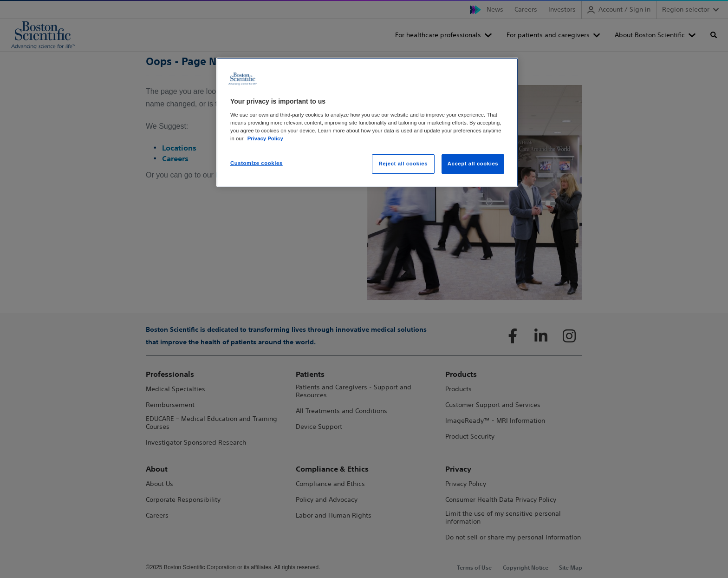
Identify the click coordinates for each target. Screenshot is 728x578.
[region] (367, 122)
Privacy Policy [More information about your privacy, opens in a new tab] (265, 138)
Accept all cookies (473, 164)
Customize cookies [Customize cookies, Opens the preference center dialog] (257, 163)
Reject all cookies (403, 164)
